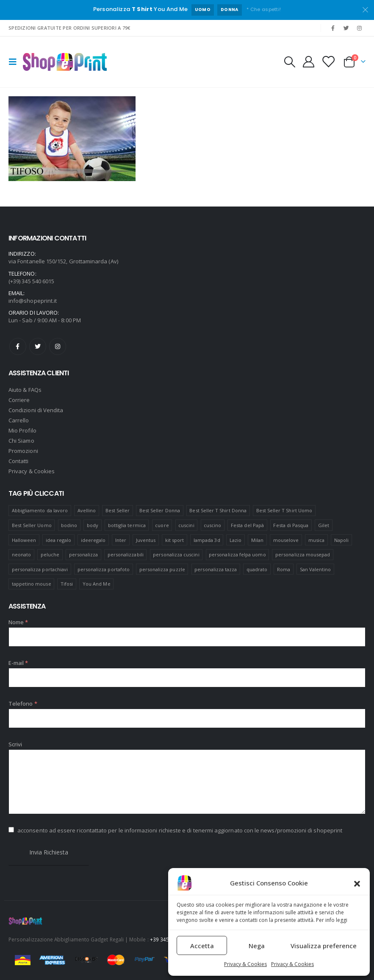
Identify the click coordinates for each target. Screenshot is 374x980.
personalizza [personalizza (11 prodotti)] (84, 554)
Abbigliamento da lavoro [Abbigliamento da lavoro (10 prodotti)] (40, 510)
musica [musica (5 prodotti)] (316, 540)
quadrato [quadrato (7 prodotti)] (257, 569)
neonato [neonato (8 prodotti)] (21, 554)
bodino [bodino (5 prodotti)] (69, 525)
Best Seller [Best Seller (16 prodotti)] (118, 510)
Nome (18, 622)
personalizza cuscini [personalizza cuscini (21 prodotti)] (176, 554)
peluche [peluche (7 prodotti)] (50, 554)
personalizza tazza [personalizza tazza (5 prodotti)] (216, 569)
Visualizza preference (324, 946)
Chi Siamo (21, 441)
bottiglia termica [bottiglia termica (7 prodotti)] (127, 525)
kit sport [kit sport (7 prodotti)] (175, 540)
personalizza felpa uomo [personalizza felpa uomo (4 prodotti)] (237, 554)
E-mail (18, 663)
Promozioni (23, 451)
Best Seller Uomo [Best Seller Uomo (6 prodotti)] (32, 525)
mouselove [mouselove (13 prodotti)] (286, 540)
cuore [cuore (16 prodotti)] (162, 525)
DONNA (230, 10)
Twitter (38, 346)
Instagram (58, 346)
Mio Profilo (22, 430)
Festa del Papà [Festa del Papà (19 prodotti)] (247, 525)
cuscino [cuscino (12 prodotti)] (212, 525)
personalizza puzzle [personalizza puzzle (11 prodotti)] (162, 569)
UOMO (203, 10)
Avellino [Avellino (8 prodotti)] (87, 510)
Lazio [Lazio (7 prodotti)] (235, 540)
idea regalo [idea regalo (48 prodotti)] (59, 540)
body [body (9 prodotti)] (93, 525)
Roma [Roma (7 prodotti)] (284, 569)
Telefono (23, 704)
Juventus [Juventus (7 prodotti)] (146, 540)
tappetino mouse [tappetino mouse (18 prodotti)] (32, 584)
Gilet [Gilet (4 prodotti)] (324, 525)
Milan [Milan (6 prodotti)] (257, 540)
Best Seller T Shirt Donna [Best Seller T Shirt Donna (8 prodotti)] (218, 510)
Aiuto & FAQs (25, 390)
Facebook (18, 346)
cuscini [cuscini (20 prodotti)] (186, 525)
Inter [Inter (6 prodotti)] (121, 540)
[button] (357, 883)
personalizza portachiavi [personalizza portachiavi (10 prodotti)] (40, 569)
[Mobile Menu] (15, 62)
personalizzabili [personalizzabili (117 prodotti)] (126, 554)
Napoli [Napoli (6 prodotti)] (341, 540)
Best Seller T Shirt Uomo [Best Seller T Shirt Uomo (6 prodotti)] (284, 510)
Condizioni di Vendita (36, 410)
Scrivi (15, 744)
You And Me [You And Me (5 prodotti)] (97, 584)
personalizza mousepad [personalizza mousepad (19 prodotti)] (303, 554)
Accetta (202, 946)
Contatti (19, 461)
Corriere (19, 400)
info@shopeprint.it (33, 301)
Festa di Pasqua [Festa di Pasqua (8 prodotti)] (291, 525)
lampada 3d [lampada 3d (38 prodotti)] (207, 540)
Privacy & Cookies (245, 964)
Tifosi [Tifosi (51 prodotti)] (67, 584)
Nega (257, 946)
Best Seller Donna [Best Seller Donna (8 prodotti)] (160, 510)
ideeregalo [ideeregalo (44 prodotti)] (93, 540)
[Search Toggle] (289, 62)
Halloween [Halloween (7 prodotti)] (24, 540)
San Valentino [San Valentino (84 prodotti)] (316, 569)
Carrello (19, 420)
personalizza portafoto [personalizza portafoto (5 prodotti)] (104, 569)
